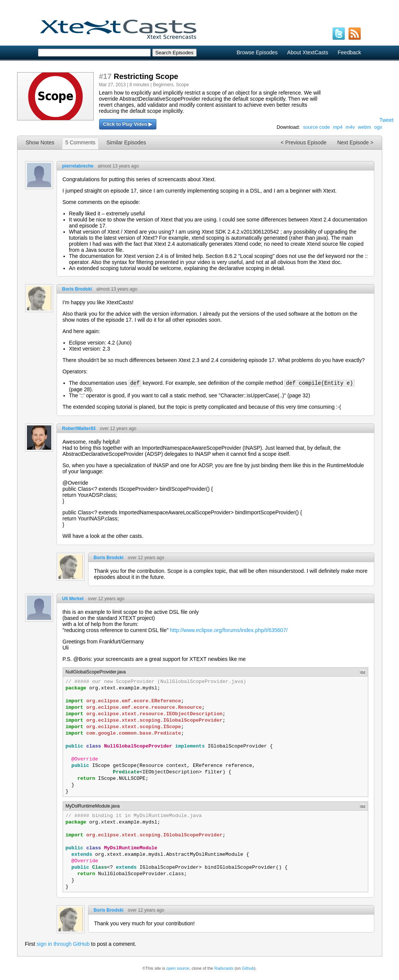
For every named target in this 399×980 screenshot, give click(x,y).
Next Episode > (355, 142)
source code (316, 127)
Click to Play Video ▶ (128, 124)
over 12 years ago (118, 428)
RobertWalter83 (79, 428)
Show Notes (40, 142)
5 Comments (80, 142)
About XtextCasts (308, 52)
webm (365, 127)
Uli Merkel (73, 599)
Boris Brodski (77, 289)
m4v (350, 127)
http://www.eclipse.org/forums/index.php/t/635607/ (229, 630)
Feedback (349, 52)
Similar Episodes (126, 142)
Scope (183, 85)
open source (178, 968)
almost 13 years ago (118, 166)
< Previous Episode (304, 142)
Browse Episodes (257, 52)
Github (248, 968)
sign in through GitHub (63, 944)
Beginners (163, 85)
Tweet (386, 120)
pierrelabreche (78, 166)
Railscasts (224, 968)
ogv (378, 127)
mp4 (338, 127)
